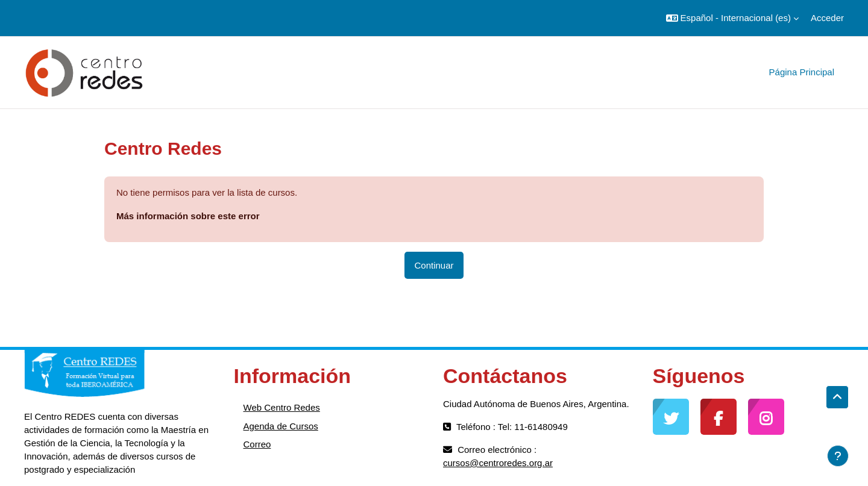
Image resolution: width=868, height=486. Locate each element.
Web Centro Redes (282, 407)
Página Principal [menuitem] (802, 72)
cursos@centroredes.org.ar (498, 463)
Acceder (827, 18)
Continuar (434, 265)
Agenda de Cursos (281, 426)
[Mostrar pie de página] (838, 456)
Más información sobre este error (188, 216)
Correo (257, 444)
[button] (732, 18)
